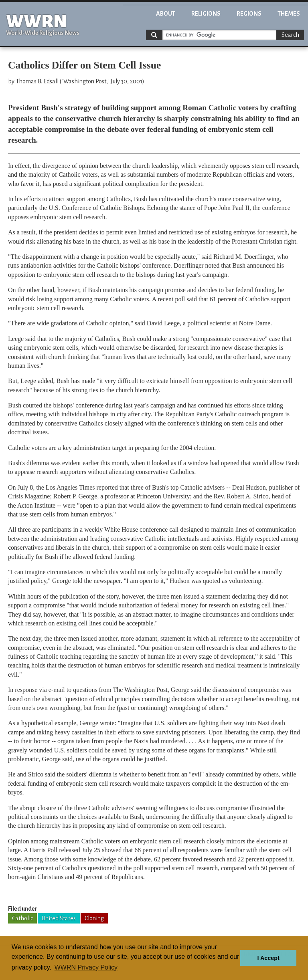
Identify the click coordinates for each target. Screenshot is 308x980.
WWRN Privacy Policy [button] (86, 967)
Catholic (22, 918)
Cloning (94, 918)
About (166, 14)
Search (290, 35)
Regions (249, 14)
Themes (289, 14)
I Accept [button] (268, 958)
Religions (206, 14)
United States (59, 918)
